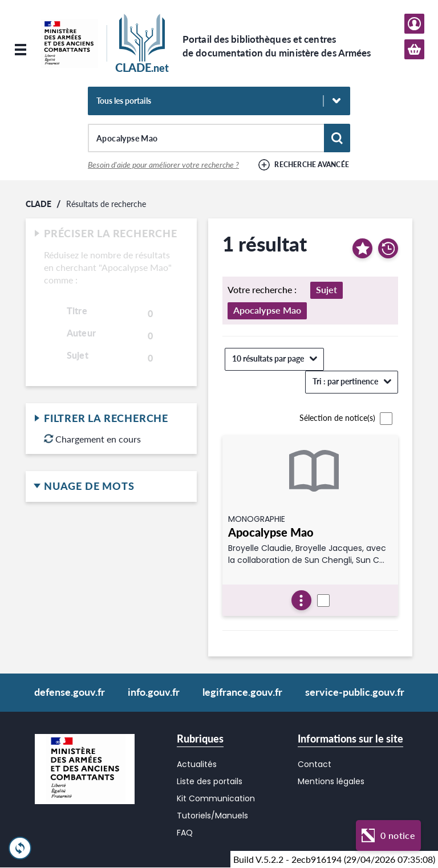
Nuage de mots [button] (111, 486)
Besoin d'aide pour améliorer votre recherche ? (163, 165)
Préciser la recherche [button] (111, 234)
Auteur (81, 333)
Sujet (78, 355)
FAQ (185, 833)
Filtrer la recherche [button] (111, 419)
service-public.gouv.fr (355, 692)
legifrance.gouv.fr (242, 692)
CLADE (38, 204)
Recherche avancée (312, 165)
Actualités (197, 764)
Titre (77, 311)
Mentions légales (331, 781)
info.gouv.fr (154, 692)
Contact (315, 764)
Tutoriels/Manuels (212, 816)
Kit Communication (216, 798)
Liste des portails (210, 781)
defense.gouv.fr (70, 692)
